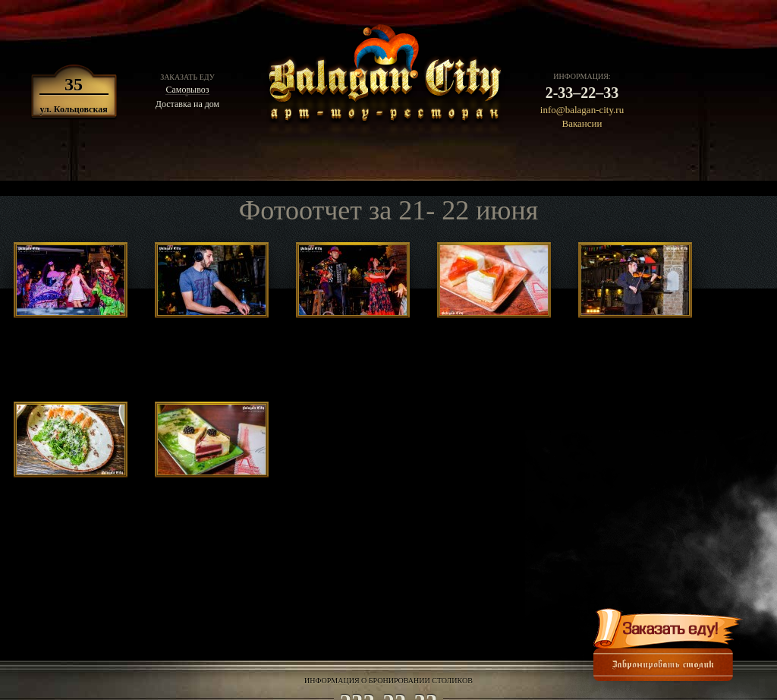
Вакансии (582, 123)
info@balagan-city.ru (582, 110)
